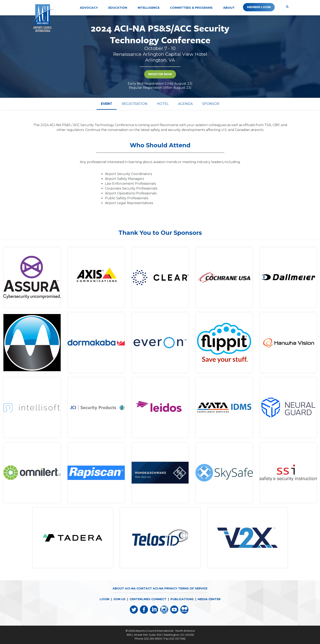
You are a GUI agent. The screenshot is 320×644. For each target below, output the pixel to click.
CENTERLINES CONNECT (148, 599)
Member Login (259, 7)
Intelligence (149, 8)
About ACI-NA (124, 588)
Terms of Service (193, 588)
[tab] (107, 104)
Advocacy (89, 8)
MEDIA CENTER (209, 599)
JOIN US (119, 599)
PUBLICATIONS (182, 599)
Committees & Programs (191, 8)
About (229, 8)
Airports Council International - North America (165, 631)
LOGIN (104, 599)
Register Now (160, 74)
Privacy (171, 588)
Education (118, 8)
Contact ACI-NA (150, 588)
